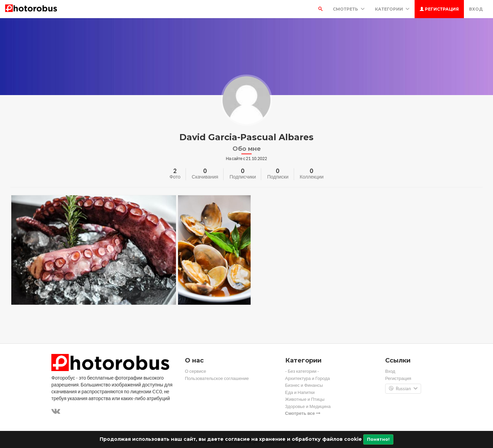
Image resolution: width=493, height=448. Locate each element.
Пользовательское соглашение (217, 378)
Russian (403, 389)
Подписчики (243, 177)
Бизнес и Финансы (304, 385)
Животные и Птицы (305, 399)
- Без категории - (302, 371)
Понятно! (378, 439)
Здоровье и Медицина (308, 406)
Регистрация (439, 9)
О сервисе (195, 371)
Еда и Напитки (300, 392)
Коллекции (312, 177)
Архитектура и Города (308, 378)
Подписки (278, 177)
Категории (392, 9)
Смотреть (349, 9)
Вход (476, 9)
